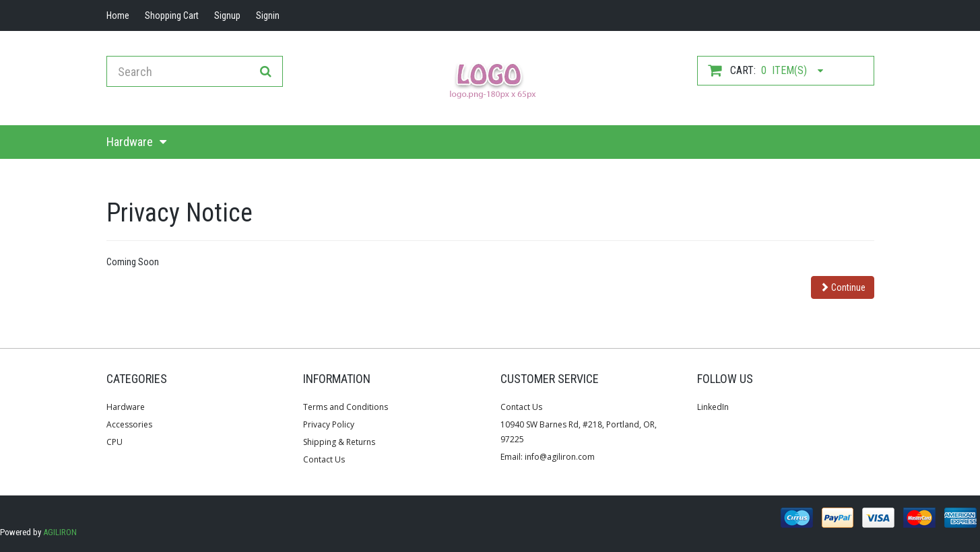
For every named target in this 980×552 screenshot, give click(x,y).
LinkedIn (713, 407)
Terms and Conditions (346, 407)
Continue (843, 287)
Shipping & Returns (339, 442)
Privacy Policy (329, 424)
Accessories (129, 424)
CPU (115, 442)
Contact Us (324, 459)
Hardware (130, 142)
